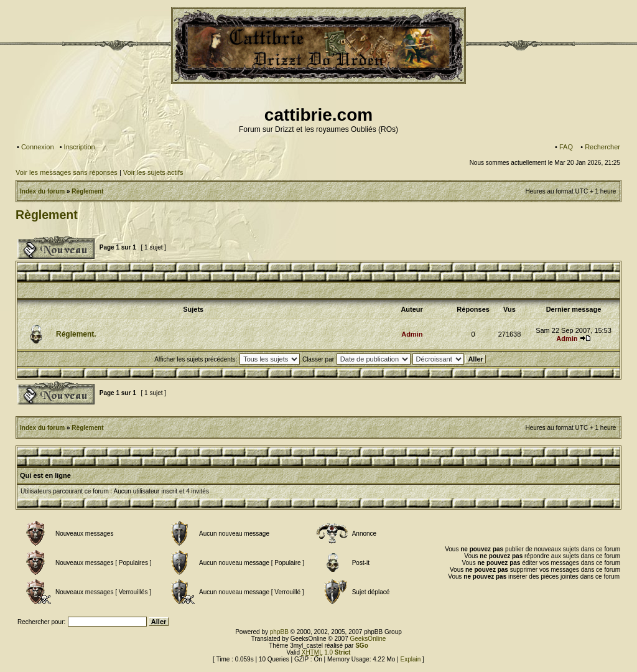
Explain (411, 659)
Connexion (38, 147)
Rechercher (602, 147)
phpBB (279, 632)
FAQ (566, 147)
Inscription (80, 147)
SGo (362, 646)
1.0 (326, 652)
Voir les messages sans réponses (67, 172)
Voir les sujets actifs (153, 172)
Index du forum (42, 191)
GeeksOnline (368, 639)
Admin (412, 334)
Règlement (87, 191)
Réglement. (76, 334)
